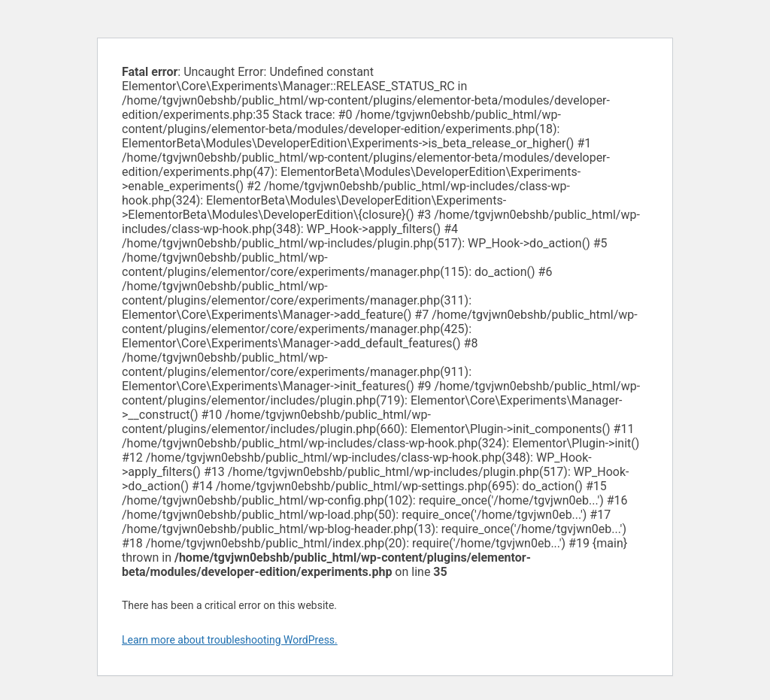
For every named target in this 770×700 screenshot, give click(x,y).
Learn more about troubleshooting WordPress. (230, 640)
